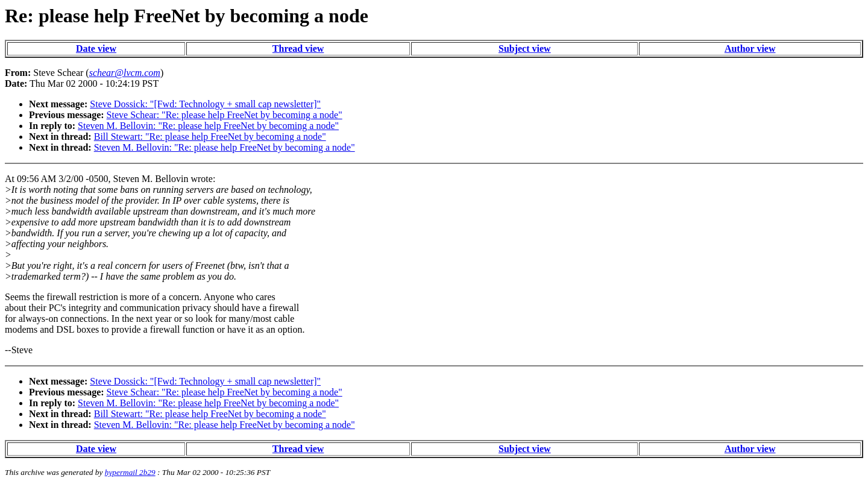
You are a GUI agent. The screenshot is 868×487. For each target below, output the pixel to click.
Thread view (298, 49)
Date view (96, 49)
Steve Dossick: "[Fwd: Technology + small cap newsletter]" (205, 104)
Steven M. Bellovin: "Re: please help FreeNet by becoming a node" (208, 126)
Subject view (525, 49)
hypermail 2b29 (130, 472)
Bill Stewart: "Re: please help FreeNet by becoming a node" (210, 137)
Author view (750, 49)
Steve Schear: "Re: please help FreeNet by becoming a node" (225, 115)
